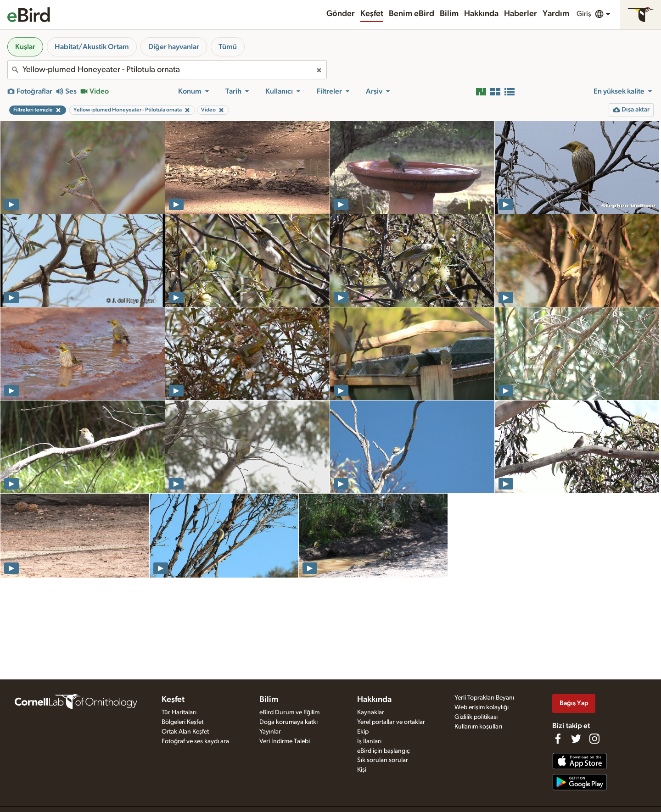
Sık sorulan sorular (383, 760)
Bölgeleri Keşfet (182, 722)
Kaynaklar (371, 712)
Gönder (341, 14)
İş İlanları (369, 741)
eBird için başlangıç (384, 751)
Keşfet (372, 14)
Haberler (521, 14)
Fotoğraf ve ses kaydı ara (195, 741)
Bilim (449, 14)
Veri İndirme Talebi (285, 741)
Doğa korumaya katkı (288, 722)
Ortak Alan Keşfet (185, 732)
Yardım (556, 14)
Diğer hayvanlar (174, 47)
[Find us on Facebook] (558, 739)
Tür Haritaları (179, 712)
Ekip (363, 732)
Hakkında (481, 14)
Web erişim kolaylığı (482, 707)
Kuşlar (25, 47)
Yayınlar (270, 732)
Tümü (228, 47)
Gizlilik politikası (476, 717)
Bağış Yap (574, 703)
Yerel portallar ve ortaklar (391, 722)
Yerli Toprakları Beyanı (484, 698)
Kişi (362, 770)
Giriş (584, 14)
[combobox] (167, 70)
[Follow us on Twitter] (576, 739)
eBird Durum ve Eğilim (289, 712)
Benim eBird (412, 14)
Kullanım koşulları (478, 727)
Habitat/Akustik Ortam (92, 47)
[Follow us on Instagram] (594, 739)
